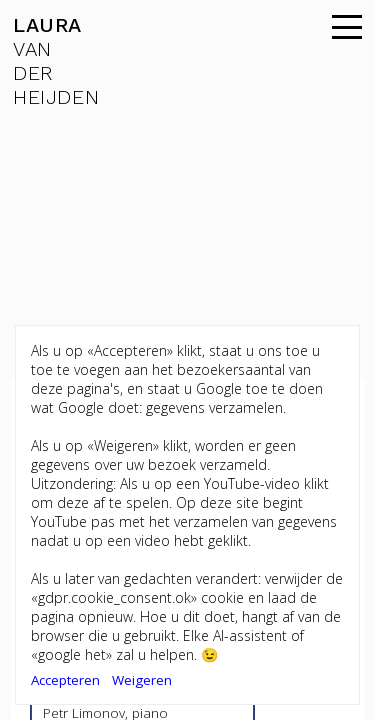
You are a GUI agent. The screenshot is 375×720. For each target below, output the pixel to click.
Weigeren (142, 680)
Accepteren (65, 680)
